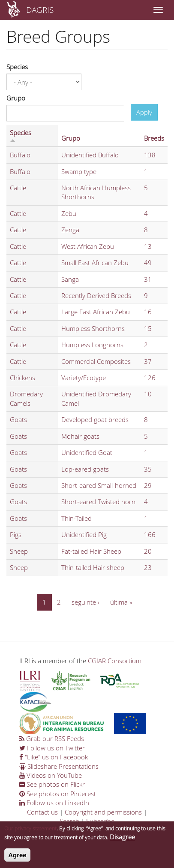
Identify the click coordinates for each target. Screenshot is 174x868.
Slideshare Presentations (59, 766)
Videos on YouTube (51, 775)
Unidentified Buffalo (90, 155)
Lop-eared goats (85, 469)
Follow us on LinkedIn (54, 803)
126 (150, 378)
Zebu (69, 213)
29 (148, 485)
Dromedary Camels (26, 398)
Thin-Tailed (76, 518)
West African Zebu (88, 246)
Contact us (42, 812)
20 (148, 551)
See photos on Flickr (52, 784)
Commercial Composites (96, 361)
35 (148, 469)
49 (148, 263)
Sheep (19, 551)
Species (17, 67)
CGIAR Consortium (115, 661)
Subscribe (100, 821)
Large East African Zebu (96, 312)
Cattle (18, 188)
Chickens (22, 378)
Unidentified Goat (87, 452)
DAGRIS (40, 10)
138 (150, 155)
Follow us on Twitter (52, 748)
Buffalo (20, 155)
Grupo (16, 98)
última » (121, 602)
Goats (18, 419)
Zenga (70, 230)
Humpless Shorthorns (93, 328)
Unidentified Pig (84, 534)
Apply (144, 112)
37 (148, 361)
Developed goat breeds (95, 419)
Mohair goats (80, 436)
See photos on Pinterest (58, 794)
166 (150, 534)
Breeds (154, 138)
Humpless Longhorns (92, 345)
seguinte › (85, 602)
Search (69, 821)
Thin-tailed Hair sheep (93, 567)
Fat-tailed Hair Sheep (91, 551)
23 (148, 567)
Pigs (16, 534)
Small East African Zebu (95, 263)
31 (148, 279)
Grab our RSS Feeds (52, 738)
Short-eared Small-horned (99, 485)
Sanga (70, 279)
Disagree (122, 841)
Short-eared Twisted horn (98, 502)
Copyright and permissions (103, 812)
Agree (17, 860)
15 (148, 328)
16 (148, 312)
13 (148, 246)
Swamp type (79, 171)
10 (148, 394)
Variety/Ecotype (84, 378)
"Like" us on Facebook (54, 757)
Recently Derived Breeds (96, 295)
